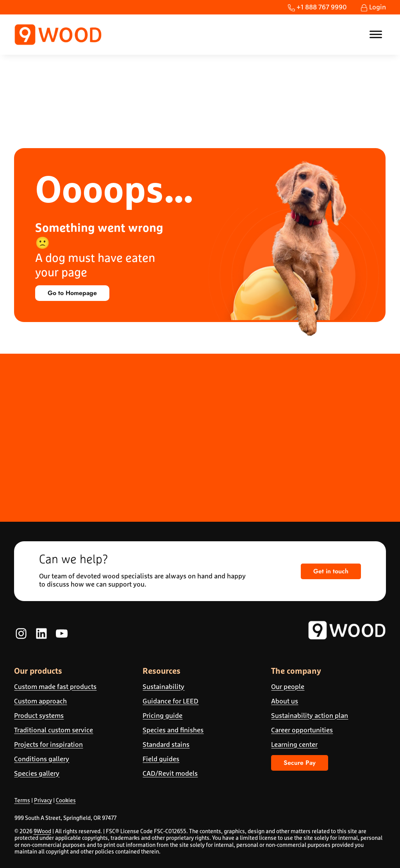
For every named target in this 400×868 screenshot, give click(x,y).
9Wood (42, 831)
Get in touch (331, 571)
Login (373, 7)
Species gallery (37, 773)
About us (285, 701)
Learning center (294, 745)
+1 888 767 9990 (317, 7)
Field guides (161, 759)
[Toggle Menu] (376, 35)
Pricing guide (162, 716)
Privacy (43, 800)
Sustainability (163, 687)
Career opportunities (302, 730)
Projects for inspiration (48, 745)
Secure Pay (300, 763)
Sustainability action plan (310, 716)
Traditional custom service (54, 730)
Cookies (66, 800)
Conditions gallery (42, 759)
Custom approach (40, 701)
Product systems (39, 716)
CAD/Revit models (170, 773)
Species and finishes (173, 730)
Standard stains (166, 745)
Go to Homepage (72, 293)
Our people (288, 687)
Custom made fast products (55, 687)
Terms (22, 800)
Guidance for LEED (171, 701)
